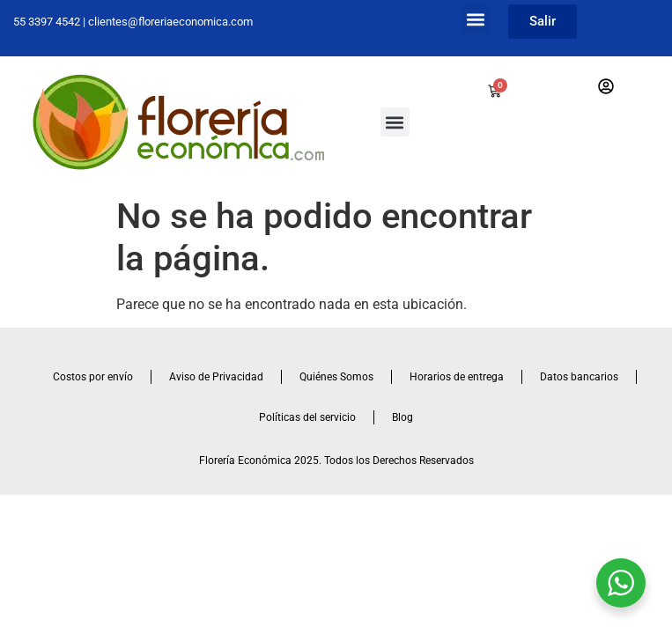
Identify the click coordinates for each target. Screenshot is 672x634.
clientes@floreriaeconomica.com (170, 22)
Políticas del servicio (307, 417)
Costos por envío (93, 377)
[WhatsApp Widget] (621, 583)
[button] (475, 19)
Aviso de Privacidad (216, 377)
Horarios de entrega (457, 377)
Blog (402, 417)
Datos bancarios (579, 377)
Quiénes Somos (336, 377)
